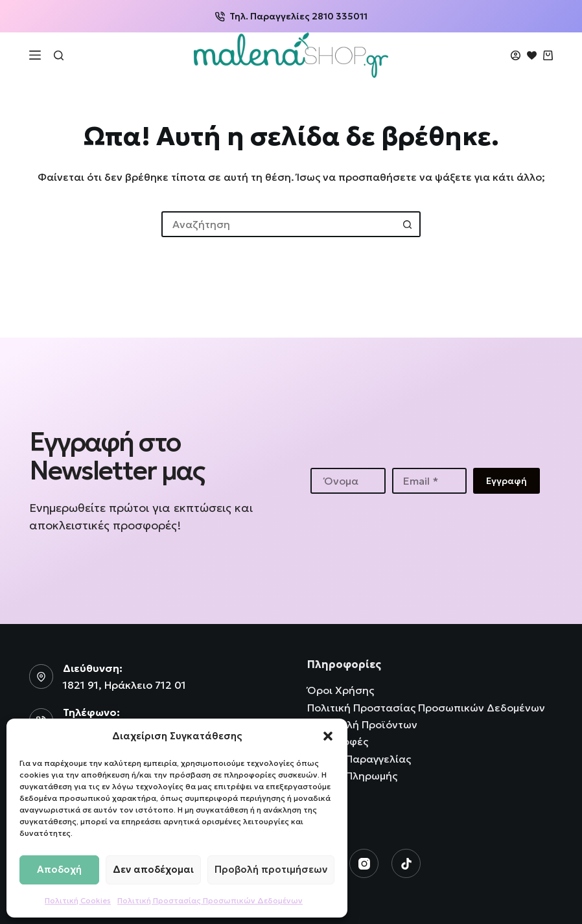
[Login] (516, 55)
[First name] (348, 481)
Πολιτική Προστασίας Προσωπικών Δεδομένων (210, 900)
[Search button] (408, 224)
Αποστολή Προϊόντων (362, 724)
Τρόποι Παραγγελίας (359, 759)
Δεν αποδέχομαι (153, 869)
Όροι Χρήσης (341, 690)
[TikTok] (406, 863)
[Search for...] (278, 224)
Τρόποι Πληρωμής (352, 776)
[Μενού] (35, 55)
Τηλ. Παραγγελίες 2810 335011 (291, 16)
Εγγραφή (506, 481)
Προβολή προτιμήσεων (271, 869)
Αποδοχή (59, 869)
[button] (328, 736)
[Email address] (430, 481)
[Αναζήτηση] (59, 55)
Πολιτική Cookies (78, 900)
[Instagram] (364, 863)
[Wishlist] (532, 55)
